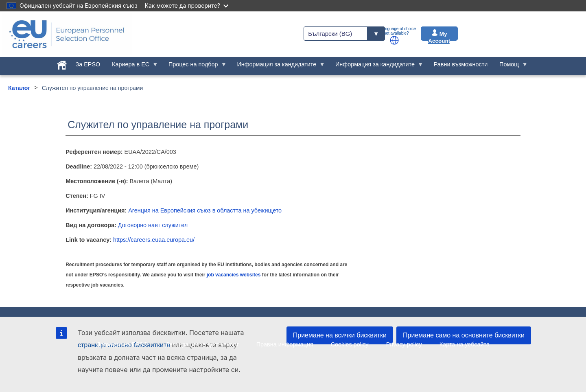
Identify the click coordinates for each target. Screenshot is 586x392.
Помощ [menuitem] (511, 66)
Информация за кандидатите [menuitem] (278, 66)
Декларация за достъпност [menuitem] (202, 344)
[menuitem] (62, 64)
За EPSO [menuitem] (88, 64)
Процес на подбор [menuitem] (195, 66)
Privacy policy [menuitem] (404, 344)
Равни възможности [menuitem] (461, 64)
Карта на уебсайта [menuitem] (465, 344)
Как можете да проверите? (187, 5)
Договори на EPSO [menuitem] (122, 344)
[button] (394, 40)
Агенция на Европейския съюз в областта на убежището (205, 210)
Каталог (19, 88)
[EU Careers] (67, 34)
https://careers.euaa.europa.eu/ (154, 240)
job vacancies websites (234, 275)
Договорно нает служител (153, 225)
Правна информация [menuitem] (285, 344)
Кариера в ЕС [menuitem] (132, 66)
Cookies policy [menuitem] (350, 344)
